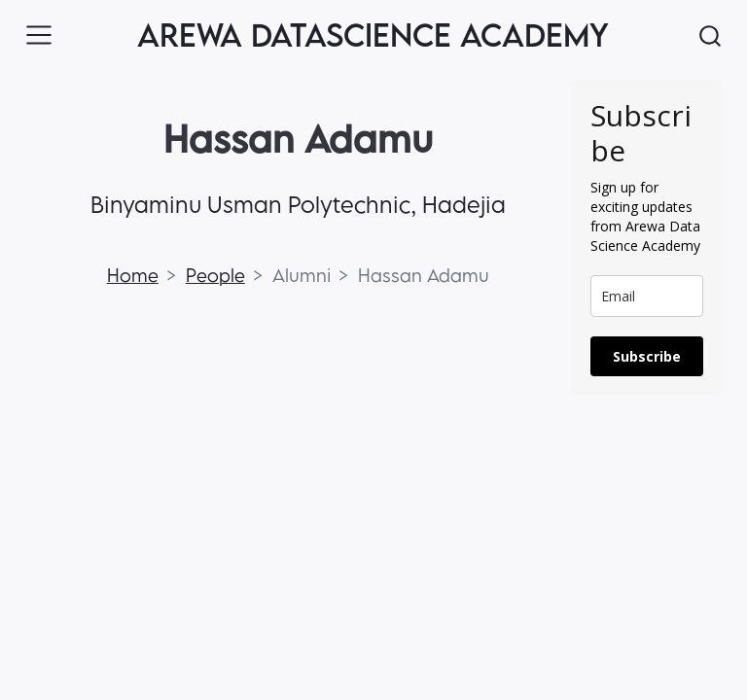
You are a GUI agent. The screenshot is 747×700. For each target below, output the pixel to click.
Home (133, 275)
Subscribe (647, 356)
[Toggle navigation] (39, 35)
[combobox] (711, 35)
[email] (647, 296)
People (215, 275)
